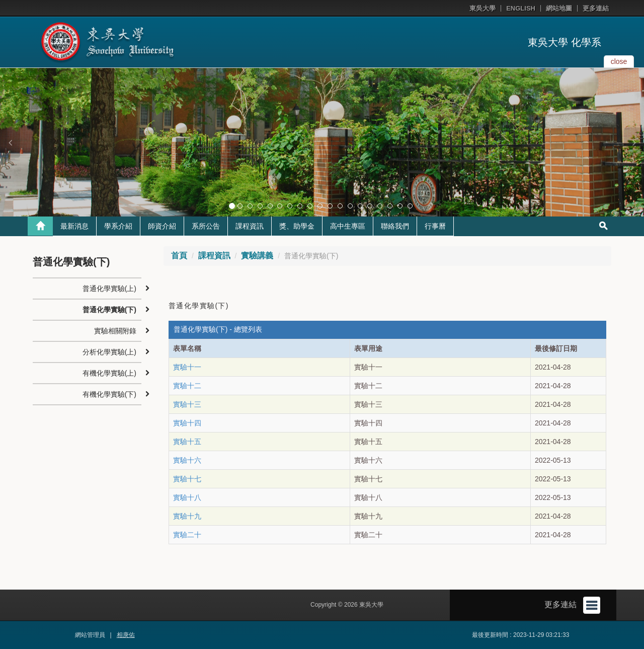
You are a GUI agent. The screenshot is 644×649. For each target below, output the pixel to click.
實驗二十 (187, 535)
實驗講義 (257, 256)
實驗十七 (187, 479)
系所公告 (206, 226)
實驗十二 (187, 386)
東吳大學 (482, 8)
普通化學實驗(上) (109, 289)
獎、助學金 (297, 226)
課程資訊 (250, 226)
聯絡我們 (395, 226)
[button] (10, 142)
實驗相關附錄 (115, 331)
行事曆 (435, 226)
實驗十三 (187, 404)
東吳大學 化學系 (565, 42)
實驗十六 (187, 460)
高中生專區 (348, 226)
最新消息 (74, 226)
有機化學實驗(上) (109, 373)
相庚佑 (126, 635)
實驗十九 (187, 516)
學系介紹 (118, 226)
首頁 (179, 256)
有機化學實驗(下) (109, 394)
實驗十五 (187, 442)
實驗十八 (187, 497)
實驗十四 (187, 423)
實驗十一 (187, 367)
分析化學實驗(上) (109, 352)
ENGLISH (521, 8)
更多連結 (596, 8)
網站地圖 (559, 8)
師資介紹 (162, 226)
